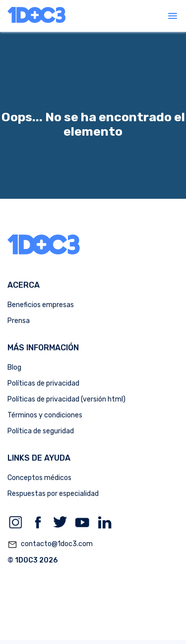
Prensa (19, 321)
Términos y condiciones (45, 415)
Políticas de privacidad (43, 383)
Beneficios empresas (41, 305)
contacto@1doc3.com (50, 545)
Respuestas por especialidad (53, 494)
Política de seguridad (41, 431)
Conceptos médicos (39, 478)
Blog (14, 367)
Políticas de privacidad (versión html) (66, 399)
